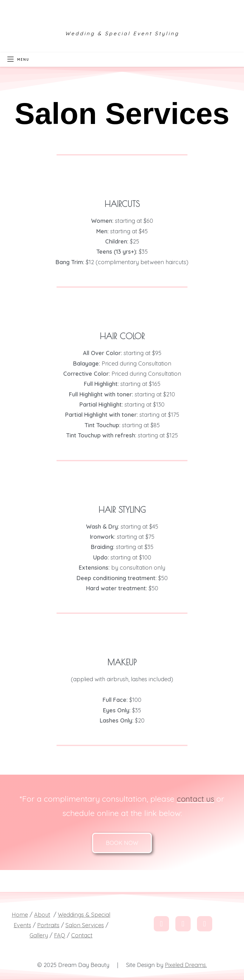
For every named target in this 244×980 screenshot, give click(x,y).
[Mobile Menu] (18, 60)
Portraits (48, 925)
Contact (82, 935)
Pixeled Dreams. (186, 965)
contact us (196, 799)
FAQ (60, 935)
